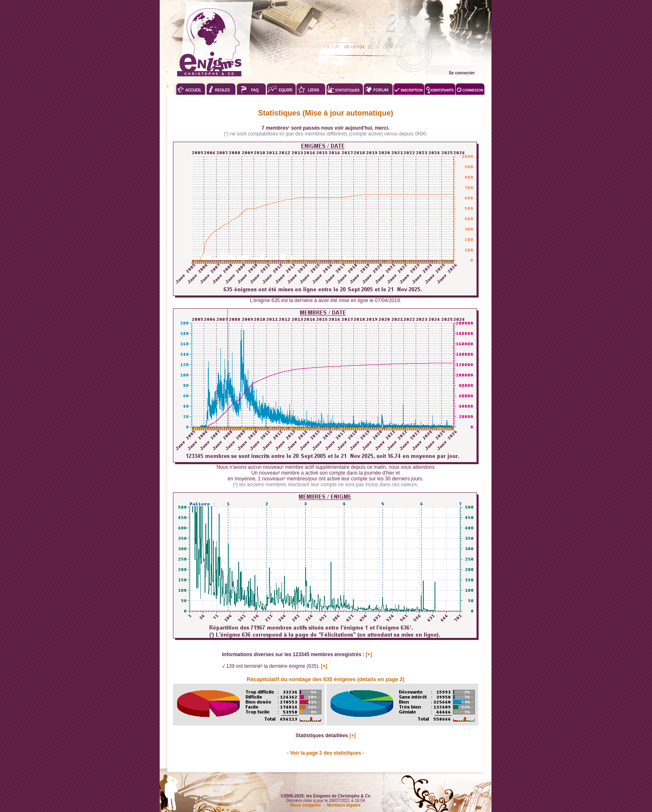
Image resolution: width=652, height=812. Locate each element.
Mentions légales (344, 805)
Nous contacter (306, 805)
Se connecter (462, 73)
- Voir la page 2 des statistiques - (326, 753)
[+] (369, 655)
